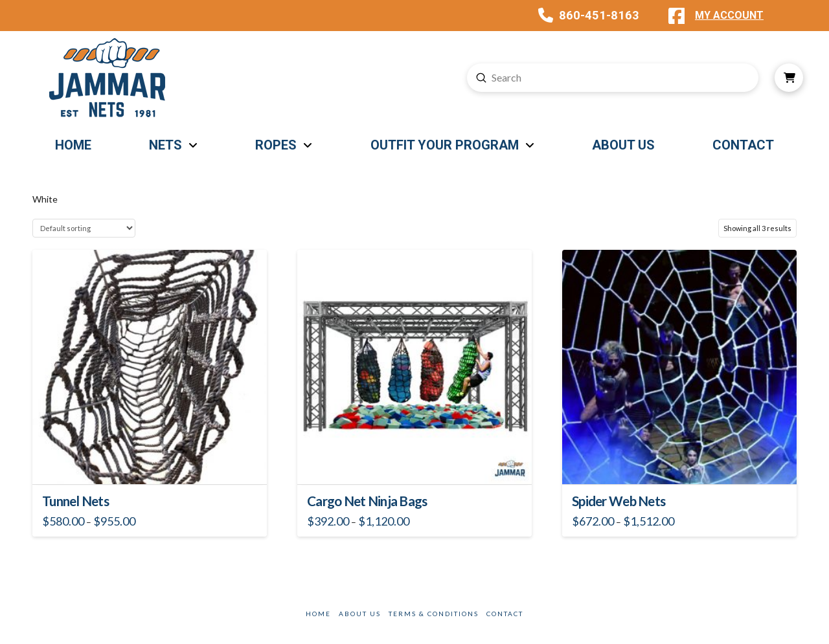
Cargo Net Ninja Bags (367, 501)
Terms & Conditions (434, 614)
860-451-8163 (599, 15)
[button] (789, 78)
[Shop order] (84, 228)
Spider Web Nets (619, 501)
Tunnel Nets (75, 501)
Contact (505, 614)
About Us (360, 614)
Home (318, 614)
